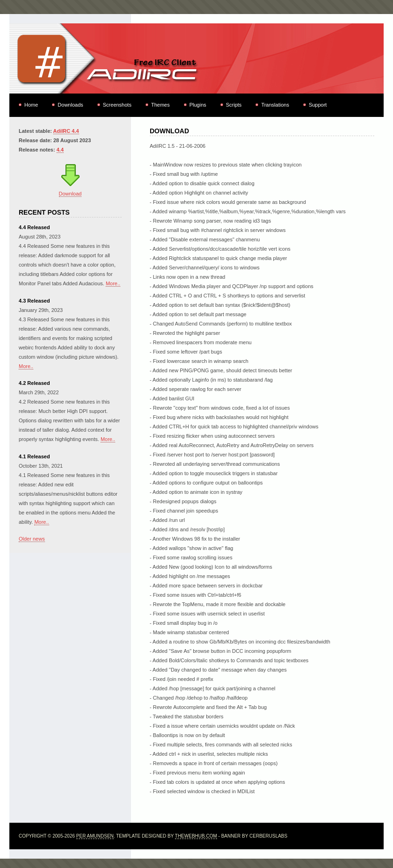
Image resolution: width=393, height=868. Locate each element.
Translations (275, 105)
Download (70, 194)
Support (318, 105)
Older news (32, 539)
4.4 (60, 150)
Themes (160, 105)
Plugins (198, 105)
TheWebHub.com (196, 836)
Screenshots (117, 105)
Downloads (70, 105)
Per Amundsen (95, 836)
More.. (113, 283)
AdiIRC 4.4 (66, 131)
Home (31, 105)
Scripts (234, 105)
